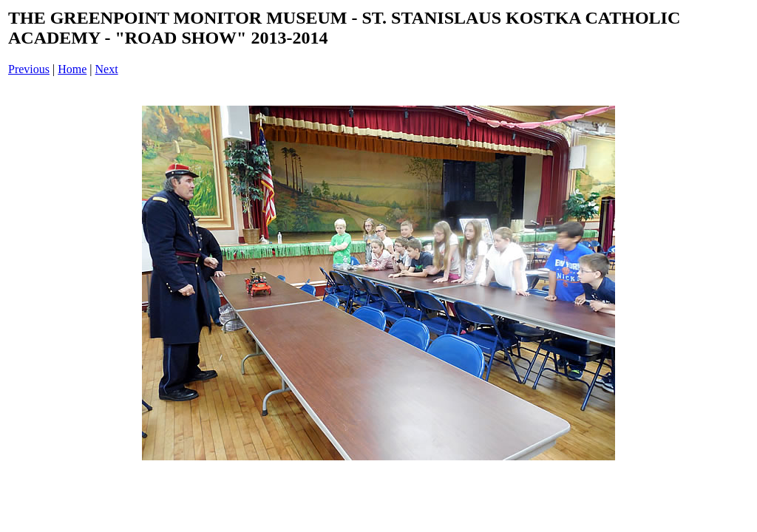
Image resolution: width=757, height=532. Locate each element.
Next (107, 69)
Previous (29, 69)
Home (72, 69)
